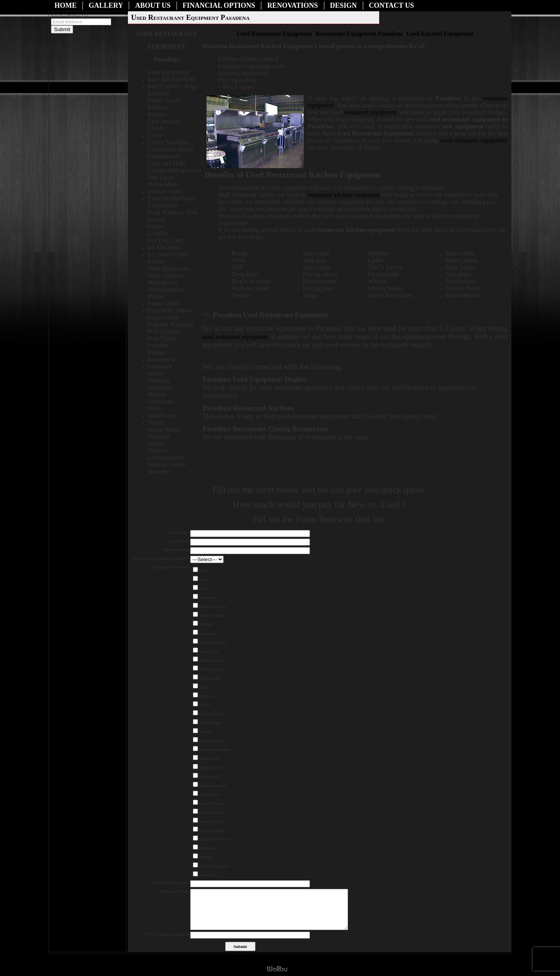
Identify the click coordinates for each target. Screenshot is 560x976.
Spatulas (206, 696)
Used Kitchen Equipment (440, 34)
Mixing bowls (211, 741)
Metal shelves (211, 812)
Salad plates (209, 794)
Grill (203, 588)
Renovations (292, 5)
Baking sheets (211, 660)
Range (205, 571)
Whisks (206, 732)
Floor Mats (209, 875)
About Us (153, 5)
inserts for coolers (214, 750)
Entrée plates (210, 767)
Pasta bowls (209, 776)
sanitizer (206, 857)
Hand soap (208, 848)
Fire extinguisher (214, 866)
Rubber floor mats (215, 839)
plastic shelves (212, 821)
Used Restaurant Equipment (274, 34)
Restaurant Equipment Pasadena (359, 34)
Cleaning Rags (212, 830)
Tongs (204, 687)
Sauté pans (208, 633)
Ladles (205, 705)
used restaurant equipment (474, 140)
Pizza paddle (210, 723)
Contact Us (392, 5)
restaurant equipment (371, 112)
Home (66, 5)
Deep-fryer (208, 597)
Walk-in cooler (212, 615)
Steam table (209, 758)
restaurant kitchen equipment (345, 195)
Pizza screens (211, 669)
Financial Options (219, 5)
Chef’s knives (211, 714)
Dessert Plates (211, 803)
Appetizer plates (213, 785)
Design (344, 5)
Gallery (106, 5)
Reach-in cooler (213, 606)
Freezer (206, 624)
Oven (204, 579)
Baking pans (210, 678)
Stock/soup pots (213, 642)
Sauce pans (209, 651)
